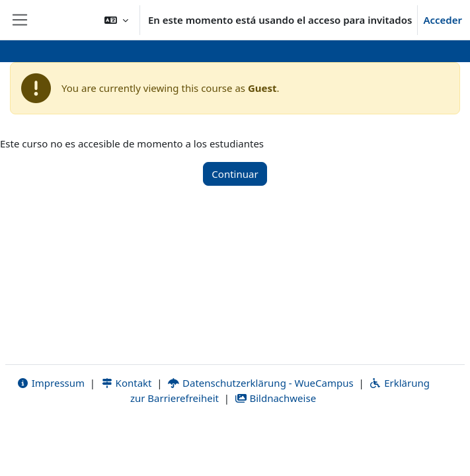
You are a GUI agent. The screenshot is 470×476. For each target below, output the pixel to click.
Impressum (51, 383)
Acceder (443, 20)
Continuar (235, 174)
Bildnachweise (275, 398)
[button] (116, 20)
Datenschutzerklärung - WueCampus (260, 383)
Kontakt (126, 383)
